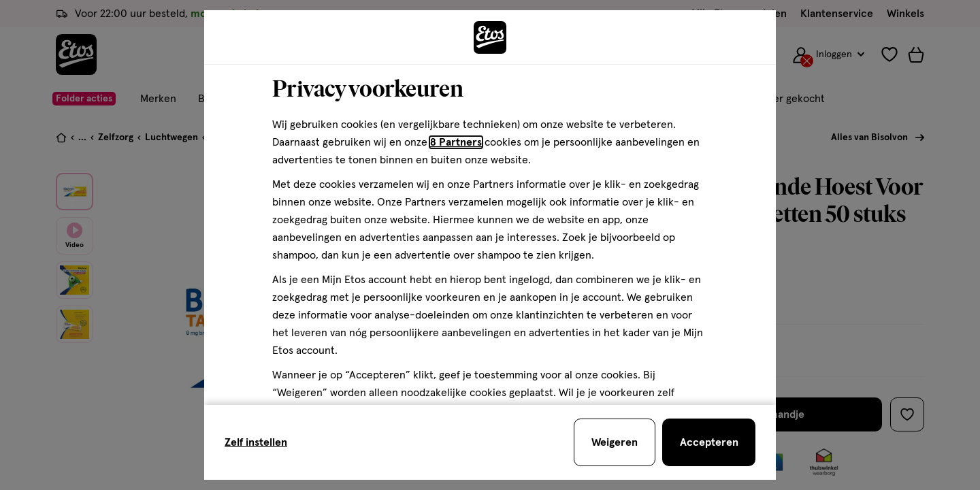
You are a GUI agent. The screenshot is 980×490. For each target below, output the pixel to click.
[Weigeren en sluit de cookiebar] (615, 442)
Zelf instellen (256, 442)
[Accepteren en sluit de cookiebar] (709, 442)
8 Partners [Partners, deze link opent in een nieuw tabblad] (456, 142)
